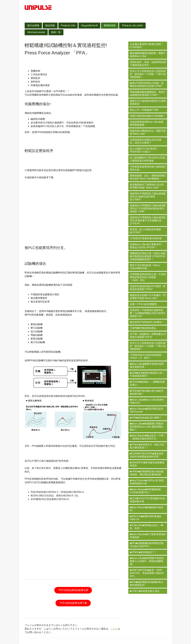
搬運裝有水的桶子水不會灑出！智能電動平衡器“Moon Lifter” (148, 297)
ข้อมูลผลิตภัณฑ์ (89, 25)
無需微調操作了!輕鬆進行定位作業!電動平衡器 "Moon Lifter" (147, 186)
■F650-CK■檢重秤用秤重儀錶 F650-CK (146, 518)
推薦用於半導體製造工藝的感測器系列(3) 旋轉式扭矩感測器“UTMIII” (148, 197)
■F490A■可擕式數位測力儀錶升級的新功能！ (147, 392)
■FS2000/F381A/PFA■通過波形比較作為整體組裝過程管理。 (147, 455)
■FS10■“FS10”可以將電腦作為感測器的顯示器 (147, 500)
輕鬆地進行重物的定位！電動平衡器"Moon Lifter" (148, 132)
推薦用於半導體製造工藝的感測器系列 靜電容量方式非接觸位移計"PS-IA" (148, 220)
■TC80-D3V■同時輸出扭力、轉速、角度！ (146, 527)
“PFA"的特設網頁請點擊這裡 (73, 590)
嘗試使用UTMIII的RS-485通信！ (147, 322)
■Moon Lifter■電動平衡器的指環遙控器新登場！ (147, 365)
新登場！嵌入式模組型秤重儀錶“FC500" (145, 231)
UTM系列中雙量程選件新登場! (146, 238)
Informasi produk (36, 32)
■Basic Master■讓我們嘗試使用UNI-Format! (147, 410)
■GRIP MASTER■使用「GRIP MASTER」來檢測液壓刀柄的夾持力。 (147, 573)
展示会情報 (33, 25)
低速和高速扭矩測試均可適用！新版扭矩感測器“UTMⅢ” (148, 288)
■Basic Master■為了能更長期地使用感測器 (148, 536)
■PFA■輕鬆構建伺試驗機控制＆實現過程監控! (147, 584)
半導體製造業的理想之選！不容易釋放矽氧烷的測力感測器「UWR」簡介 (148, 277)
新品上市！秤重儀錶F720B (144, 110)
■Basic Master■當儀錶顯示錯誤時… (147, 509)
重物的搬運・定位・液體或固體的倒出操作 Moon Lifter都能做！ (148, 177)
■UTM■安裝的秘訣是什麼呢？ (146, 418)
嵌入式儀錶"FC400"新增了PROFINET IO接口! (144, 150)
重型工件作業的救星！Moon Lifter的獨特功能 (145, 267)
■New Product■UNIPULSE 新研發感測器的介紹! (147, 482)
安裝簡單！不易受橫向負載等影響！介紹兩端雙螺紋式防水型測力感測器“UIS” (148, 313)
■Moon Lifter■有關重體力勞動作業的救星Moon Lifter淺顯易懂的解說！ (147, 427)
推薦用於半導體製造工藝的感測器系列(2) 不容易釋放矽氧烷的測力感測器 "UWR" (148, 209)
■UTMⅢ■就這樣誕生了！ (143, 552)
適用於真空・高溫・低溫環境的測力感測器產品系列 (148, 64)
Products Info (68, 25)
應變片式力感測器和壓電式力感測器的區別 (148, 102)
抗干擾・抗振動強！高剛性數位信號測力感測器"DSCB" (148, 336)
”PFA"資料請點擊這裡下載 (73, 603)
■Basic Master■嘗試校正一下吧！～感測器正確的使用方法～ (148, 437)
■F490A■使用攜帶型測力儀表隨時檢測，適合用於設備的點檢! (147, 473)
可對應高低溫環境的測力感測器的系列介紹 (148, 168)
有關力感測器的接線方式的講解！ (148, 116)
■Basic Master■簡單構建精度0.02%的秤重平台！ (145, 491)
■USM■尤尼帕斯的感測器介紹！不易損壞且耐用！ (147, 374)
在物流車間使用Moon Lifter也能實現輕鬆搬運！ (147, 123)
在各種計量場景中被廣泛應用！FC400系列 (147, 46)
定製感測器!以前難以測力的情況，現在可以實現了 (146, 141)
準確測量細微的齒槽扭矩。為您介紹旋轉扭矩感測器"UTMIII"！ (148, 93)
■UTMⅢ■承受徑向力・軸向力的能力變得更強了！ (147, 446)
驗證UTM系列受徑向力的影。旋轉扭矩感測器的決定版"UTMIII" (147, 84)
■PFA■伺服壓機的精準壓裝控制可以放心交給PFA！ (147, 545)
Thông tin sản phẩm (132, 25)
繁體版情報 (110, 25)
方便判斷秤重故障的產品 (143, 328)
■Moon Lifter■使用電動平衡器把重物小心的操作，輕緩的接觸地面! (147, 561)
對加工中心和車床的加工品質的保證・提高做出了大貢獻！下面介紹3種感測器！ (148, 74)
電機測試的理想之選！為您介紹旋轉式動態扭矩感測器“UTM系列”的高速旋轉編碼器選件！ (148, 256)
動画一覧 (56, 32)
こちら (114, 629)
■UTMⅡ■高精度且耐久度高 (145, 591)
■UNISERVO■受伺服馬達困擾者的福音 (147, 464)
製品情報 (50, 25)
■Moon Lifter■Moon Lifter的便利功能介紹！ (147, 401)
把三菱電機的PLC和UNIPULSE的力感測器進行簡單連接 (148, 159)
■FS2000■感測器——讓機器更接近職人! (147, 383)
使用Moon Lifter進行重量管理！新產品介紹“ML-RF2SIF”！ (147, 246)
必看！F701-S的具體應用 (143, 304)
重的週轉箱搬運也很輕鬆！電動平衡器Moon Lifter (148, 55)
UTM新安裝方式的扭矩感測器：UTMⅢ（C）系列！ (147, 356)
